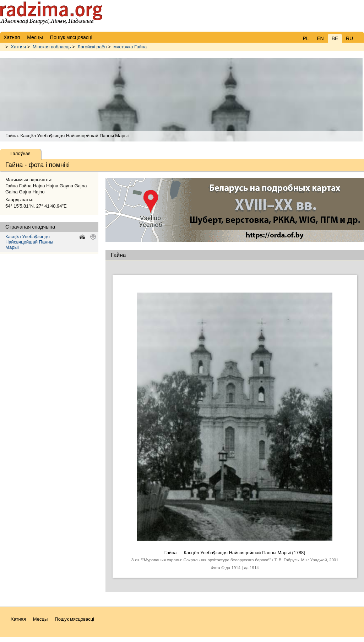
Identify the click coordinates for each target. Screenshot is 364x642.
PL (306, 38)
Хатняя (18, 47)
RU (349, 38)
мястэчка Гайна (130, 47)
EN (320, 38)
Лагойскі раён (92, 47)
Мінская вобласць (52, 47)
